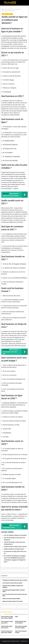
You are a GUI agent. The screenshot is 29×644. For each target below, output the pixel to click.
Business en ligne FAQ (10, 11)
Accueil (4, 9)
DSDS (17, 617)
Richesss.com (24, 641)
